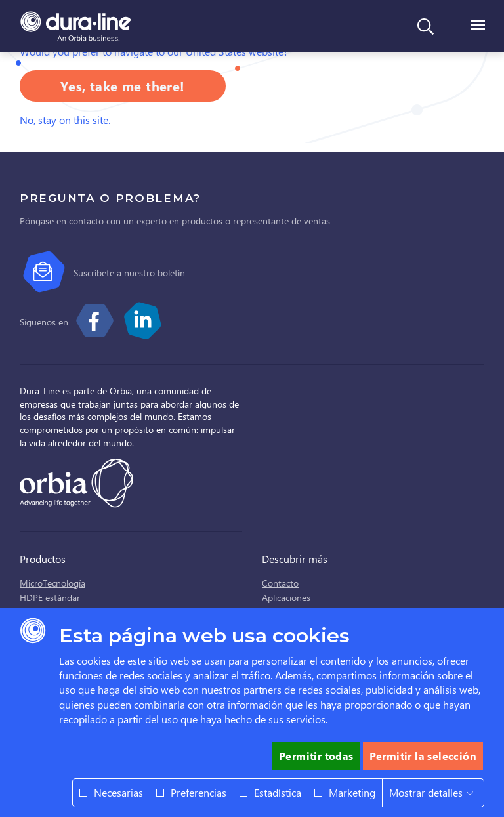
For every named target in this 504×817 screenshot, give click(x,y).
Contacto (280, 583)
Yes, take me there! (123, 86)
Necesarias (118, 792)
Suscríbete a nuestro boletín (129, 273)
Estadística (278, 792)
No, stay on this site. (65, 120)
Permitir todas (316, 756)
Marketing (352, 792)
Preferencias (199, 792)
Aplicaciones (286, 597)
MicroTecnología (52, 583)
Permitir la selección (423, 756)
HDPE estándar (50, 597)
